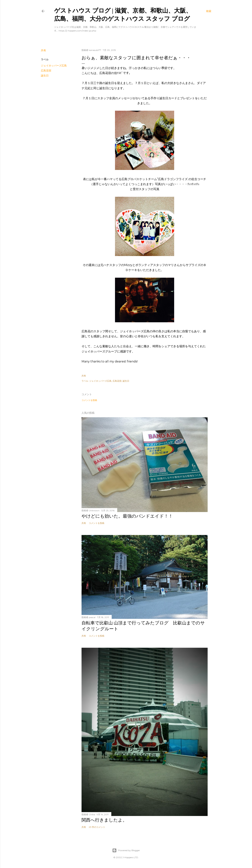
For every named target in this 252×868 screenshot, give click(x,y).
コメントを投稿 (89, 400)
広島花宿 (46, 71)
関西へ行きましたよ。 (104, 820)
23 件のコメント (97, 827)
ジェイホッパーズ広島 (54, 66)
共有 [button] (43, 50)
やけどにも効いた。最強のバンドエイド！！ (127, 516)
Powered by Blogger (126, 850)
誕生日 (45, 76)
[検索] (209, 11)
